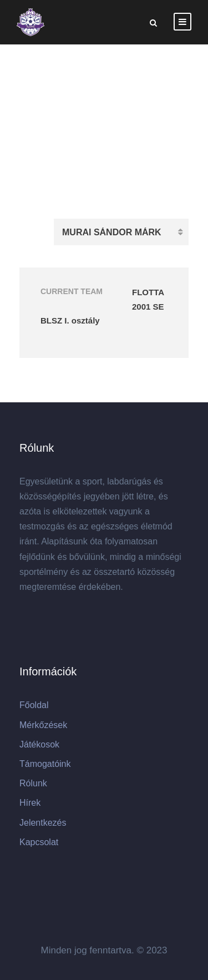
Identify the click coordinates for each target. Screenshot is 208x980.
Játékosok (39, 744)
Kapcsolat (39, 842)
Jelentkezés (43, 823)
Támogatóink (45, 764)
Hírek (30, 803)
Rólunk (33, 783)
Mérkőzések (43, 725)
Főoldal (34, 705)
